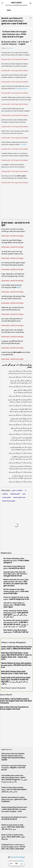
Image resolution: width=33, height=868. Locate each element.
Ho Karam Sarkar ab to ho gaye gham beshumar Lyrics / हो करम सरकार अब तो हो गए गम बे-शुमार (14, 34)
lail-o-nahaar (23, 144)
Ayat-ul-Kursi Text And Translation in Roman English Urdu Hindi (14, 708)
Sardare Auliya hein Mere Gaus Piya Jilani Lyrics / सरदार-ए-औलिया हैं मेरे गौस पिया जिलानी (16, 648)
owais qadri (7, 497)
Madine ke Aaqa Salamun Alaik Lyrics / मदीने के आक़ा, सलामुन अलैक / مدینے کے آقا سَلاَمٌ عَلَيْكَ (13, 827)
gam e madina (17, 490)
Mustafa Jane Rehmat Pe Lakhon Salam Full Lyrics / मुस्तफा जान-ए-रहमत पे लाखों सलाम (14, 21)
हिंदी (16, 864)
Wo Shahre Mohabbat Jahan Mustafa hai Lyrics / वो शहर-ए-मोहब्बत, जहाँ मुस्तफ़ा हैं (16, 561)
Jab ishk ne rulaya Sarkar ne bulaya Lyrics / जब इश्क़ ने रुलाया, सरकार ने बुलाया (15, 605)
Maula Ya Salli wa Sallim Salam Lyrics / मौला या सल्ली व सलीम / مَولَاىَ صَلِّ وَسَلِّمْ (13, 837)
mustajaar (25, 88)
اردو (22, 864)
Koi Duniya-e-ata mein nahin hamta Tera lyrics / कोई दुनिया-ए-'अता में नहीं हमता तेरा (14, 768)
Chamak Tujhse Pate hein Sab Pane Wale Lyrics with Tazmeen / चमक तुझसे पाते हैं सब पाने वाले (15, 574)
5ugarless (21, 861)
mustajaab (18, 88)
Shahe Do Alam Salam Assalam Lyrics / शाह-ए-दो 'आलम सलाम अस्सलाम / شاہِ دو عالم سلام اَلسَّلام (14, 790)
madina (5, 494)
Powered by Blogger (16, 857)
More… (9, 10)
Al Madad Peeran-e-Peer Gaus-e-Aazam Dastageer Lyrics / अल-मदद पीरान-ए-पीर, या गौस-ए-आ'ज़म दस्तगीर (13, 847)
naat (24, 494)
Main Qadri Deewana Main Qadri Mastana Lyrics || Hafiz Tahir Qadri (14, 672)
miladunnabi (15, 494)
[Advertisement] (16, 201)
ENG (11, 864)
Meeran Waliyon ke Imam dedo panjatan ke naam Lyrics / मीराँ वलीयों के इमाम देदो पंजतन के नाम (16, 665)
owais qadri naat (19, 497)
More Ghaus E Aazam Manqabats (13, 688)
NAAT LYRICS (16, 3)
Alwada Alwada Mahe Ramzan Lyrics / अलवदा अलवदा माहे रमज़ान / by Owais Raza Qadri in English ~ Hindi (14, 809)
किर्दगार (19, 287)
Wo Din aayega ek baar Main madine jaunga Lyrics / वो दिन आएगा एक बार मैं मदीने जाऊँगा (16, 592)
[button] (31, 18)
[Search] (31, 4)
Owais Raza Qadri (10, 48)
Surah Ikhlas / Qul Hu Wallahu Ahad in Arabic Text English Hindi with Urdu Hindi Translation (16, 701)
